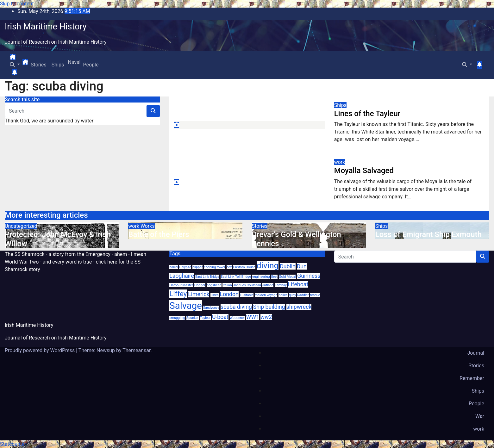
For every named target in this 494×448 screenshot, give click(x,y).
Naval (73, 62)
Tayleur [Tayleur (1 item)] (205, 318)
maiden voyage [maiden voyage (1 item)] (266, 295)
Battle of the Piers (159, 234)
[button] (15, 65)
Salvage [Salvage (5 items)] (185, 306)
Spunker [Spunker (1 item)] (193, 318)
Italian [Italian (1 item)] (227, 285)
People (91, 65)
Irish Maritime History (46, 27)
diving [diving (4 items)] (268, 265)
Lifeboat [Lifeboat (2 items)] (298, 284)
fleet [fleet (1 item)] (274, 277)
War (480, 416)
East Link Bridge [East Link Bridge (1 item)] (207, 277)
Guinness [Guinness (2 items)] (309, 276)
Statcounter (13, 444)
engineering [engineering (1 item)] (261, 277)
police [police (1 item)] (283, 295)
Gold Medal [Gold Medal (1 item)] (287, 277)
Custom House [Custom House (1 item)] (244, 267)
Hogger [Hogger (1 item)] (200, 285)
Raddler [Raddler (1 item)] (303, 295)
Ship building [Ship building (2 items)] (269, 307)
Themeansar (136, 350)
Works (148, 226)
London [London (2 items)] (229, 294)
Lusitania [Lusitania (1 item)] (247, 295)
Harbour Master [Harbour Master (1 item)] (181, 285)
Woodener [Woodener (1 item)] (237, 318)
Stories (39, 65)
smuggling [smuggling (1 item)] (177, 318)
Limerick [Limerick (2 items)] (199, 294)
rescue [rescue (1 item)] (315, 295)
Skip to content (17, 4)
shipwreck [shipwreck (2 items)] (299, 307)
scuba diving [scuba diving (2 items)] (236, 307)
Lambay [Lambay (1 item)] (281, 285)
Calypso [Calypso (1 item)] (185, 267)
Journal (476, 353)
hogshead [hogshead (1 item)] (214, 285)
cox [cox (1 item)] (229, 267)
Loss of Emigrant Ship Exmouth (428, 234)
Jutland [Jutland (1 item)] (268, 285)
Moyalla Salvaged (364, 171)
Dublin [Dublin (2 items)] (288, 266)
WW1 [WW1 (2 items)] (253, 317)
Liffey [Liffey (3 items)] (178, 294)
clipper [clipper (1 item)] (197, 267)
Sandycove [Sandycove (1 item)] (211, 308)
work (340, 162)
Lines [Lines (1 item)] (214, 295)
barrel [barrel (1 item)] (174, 267)
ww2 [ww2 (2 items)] (266, 317)
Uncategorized (21, 226)
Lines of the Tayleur (367, 114)
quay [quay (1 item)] (293, 295)
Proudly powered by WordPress (40, 350)
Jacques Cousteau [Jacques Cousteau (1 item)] (247, 285)
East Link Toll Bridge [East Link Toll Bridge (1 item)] (236, 277)
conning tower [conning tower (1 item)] (214, 267)
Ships (58, 65)
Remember (472, 378)
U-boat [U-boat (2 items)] (220, 317)
